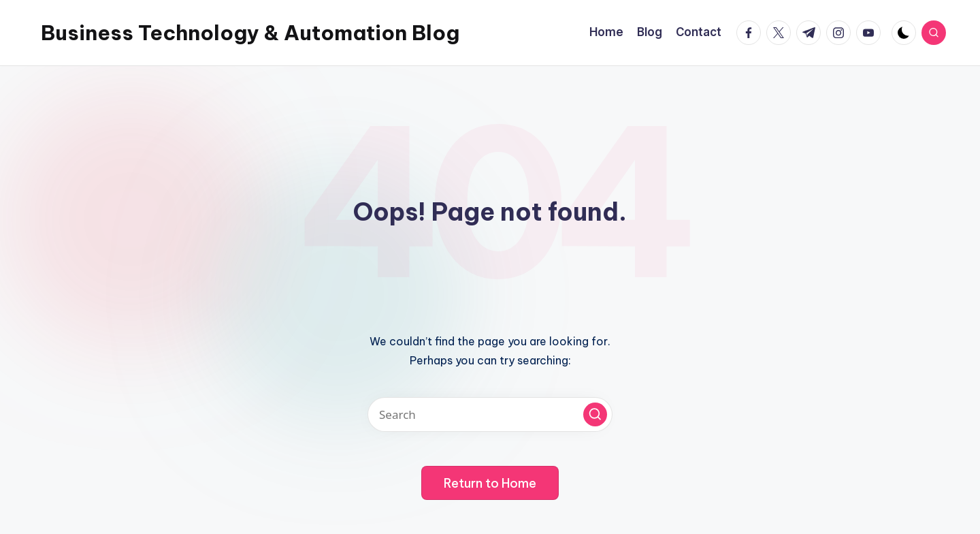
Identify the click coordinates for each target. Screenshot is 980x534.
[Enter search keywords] (490, 414)
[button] (595, 414)
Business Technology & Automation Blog (250, 33)
